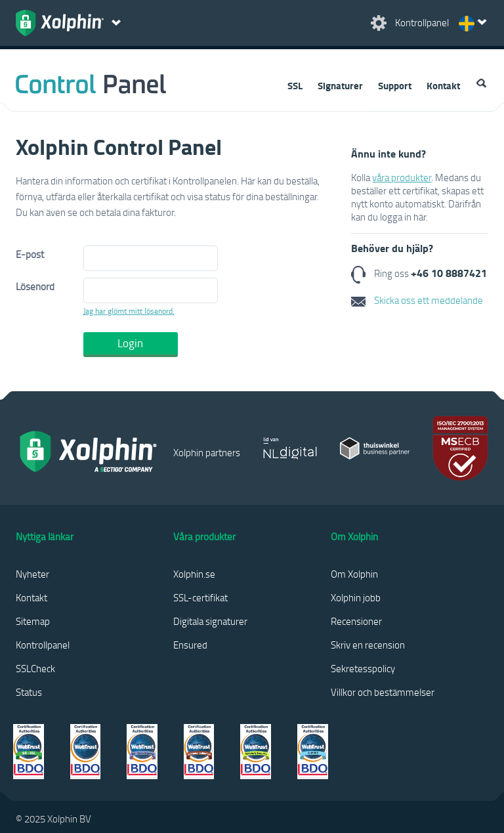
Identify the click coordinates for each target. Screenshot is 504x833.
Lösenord (35, 286)
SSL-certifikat (200, 597)
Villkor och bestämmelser (383, 692)
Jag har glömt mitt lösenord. (129, 311)
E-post (30, 254)
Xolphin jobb (356, 597)
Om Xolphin (354, 574)
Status (29, 692)
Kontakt (443, 85)
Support (395, 85)
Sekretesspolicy (363, 668)
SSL (295, 85)
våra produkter (402, 177)
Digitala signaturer (210, 621)
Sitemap (33, 621)
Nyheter (32, 574)
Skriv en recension (368, 645)
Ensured (190, 645)
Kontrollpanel (43, 645)
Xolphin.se (194, 574)
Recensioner (356, 621)
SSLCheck (35, 668)
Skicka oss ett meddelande (417, 300)
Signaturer (340, 85)
